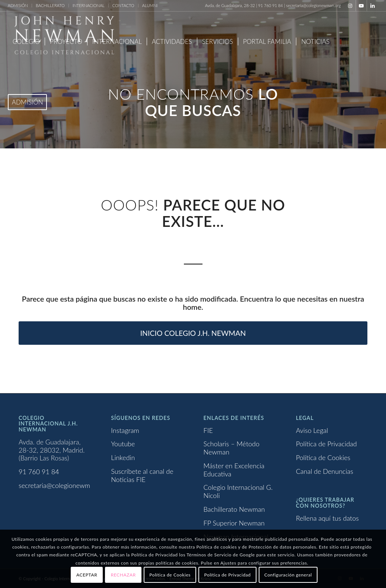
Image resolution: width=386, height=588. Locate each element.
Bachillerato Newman (234, 509)
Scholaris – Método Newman (232, 448)
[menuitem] (20, 6)
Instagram (125, 430)
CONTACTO (123, 5)
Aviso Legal (312, 430)
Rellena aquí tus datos (327, 518)
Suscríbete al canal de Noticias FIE (142, 475)
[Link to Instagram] (350, 6)
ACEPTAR (87, 575)
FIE (208, 430)
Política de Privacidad (326, 444)
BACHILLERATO (50, 5)
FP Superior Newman (234, 523)
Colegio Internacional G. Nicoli (238, 491)
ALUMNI (150, 5)
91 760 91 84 (39, 472)
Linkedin (123, 457)
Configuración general (288, 575)
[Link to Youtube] (361, 6)
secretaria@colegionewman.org (63, 485)
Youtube (123, 444)
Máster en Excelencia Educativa (234, 470)
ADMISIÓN (18, 5)
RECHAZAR (123, 575)
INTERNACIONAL (89, 5)
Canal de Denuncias (325, 471)
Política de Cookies (323, 457)
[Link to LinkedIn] (373, 6)
